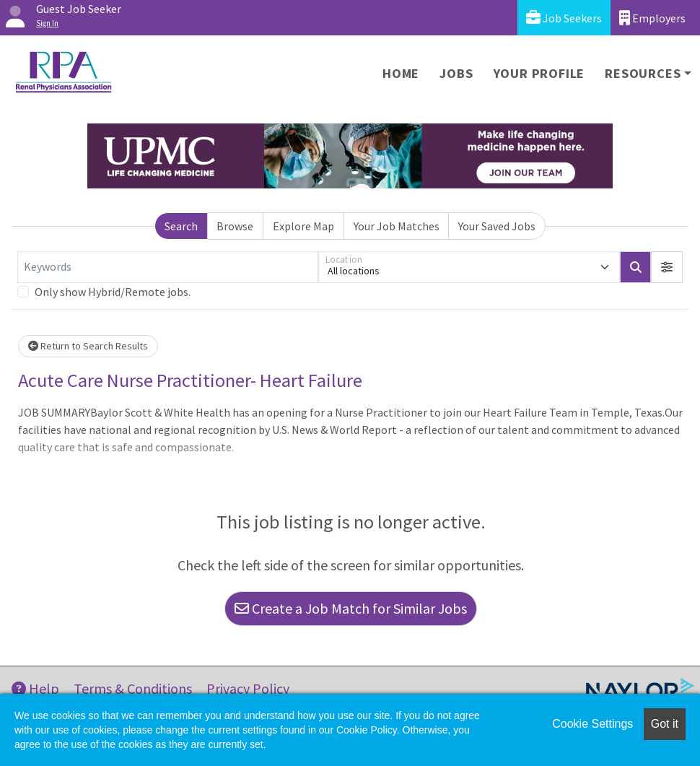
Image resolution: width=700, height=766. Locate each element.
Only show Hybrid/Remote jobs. (113, 292)
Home (401, 73)
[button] (667, 267)
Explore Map (303, 226)
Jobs (456, 73)
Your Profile (539, 73)
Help (35, 688)
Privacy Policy (248, 688)
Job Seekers (564, 18)
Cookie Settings (592, 724)
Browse (235, 226)
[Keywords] (168, 267)
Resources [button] (643, 73)
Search (181, 226)
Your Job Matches (397, 226)
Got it (665, 724)
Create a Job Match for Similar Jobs (351, 608)
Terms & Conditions (133, 688)
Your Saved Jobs (497, 226)
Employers (652, 18)
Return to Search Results (88, 346)
